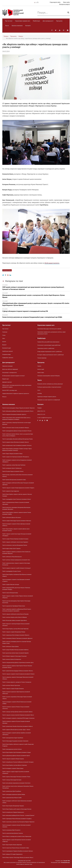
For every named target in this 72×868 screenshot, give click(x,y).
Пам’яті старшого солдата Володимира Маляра (14, 632)
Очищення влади (6, 354)
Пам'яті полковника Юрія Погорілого (11, 830)
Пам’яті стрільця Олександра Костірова (12, 780)
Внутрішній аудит (7, 348)
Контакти (28, 26)
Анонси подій (41, 369)
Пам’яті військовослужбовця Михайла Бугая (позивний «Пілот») (18, 411)
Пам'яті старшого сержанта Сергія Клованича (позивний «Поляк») (18, 674)
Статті (39, 390)
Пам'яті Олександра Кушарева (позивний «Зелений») (15, 741)
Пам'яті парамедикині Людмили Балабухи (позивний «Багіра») (18, 851)
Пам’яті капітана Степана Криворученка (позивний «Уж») (16, 560)
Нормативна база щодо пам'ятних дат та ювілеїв (49, 329)
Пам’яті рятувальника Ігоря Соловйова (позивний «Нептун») (17, 445)
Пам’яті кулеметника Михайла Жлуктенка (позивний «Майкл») (17, 726)
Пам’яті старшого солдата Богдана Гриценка (13, 689)
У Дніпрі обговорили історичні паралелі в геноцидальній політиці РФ (36, 310)
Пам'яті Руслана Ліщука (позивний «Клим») (13, 471)
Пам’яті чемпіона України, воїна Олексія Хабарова (15, 617)
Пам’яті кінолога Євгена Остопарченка (12, 659)
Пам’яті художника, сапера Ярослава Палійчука (14, 465)
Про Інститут (9, 21)
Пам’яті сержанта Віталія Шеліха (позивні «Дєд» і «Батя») (16, 730)
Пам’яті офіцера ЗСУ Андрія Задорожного (12, 854)
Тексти (7, 26)
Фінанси (4, 397)
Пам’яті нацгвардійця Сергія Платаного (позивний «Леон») (17, 499)
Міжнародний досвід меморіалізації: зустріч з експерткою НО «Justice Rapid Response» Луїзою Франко (36, 295)
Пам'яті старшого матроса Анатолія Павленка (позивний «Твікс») (18, 715)
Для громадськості (48, 21)
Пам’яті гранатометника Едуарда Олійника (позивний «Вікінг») (18, 671)
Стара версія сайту (55, 2)
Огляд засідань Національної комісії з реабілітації (50, 352)
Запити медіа (41, 372)
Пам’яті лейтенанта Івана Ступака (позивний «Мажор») (16, 428)
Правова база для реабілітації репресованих (48, 342)
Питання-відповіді (42, 358)
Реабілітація (36, 21)
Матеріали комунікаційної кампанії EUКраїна (49, 376)
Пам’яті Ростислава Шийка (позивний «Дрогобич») (15, 620)
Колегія (4, 342)
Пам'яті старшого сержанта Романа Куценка (13, 759)
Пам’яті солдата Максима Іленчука (11, 584)
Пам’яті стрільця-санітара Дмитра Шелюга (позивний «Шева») (17, 712)
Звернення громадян (7, 366)
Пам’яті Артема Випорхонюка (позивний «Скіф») (14, 480)
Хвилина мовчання (17, 26)
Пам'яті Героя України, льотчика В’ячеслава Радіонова (15, 629)
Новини (21, 36)
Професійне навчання (8, 358)
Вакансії (4, 345)
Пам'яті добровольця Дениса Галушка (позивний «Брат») (16, 756)
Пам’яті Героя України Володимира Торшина (13, 806)
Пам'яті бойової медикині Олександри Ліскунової (14, 656)
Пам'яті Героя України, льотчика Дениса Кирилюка (15, 765)
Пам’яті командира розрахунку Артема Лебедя (14, 794)
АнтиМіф (40, 393)
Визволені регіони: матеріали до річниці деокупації (50, 384)
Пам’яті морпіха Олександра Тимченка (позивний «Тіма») (16, 777)
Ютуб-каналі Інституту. (52, 263)
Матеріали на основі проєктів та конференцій (49, 400)
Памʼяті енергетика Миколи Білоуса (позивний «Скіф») (16, 848)
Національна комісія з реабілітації (46, 348)
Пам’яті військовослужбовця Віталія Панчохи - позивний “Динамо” (18, 815)
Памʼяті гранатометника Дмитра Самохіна (13, 833)
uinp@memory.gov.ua (46, 418)
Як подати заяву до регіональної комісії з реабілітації (51, 355)
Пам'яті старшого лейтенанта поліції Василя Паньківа (15, 614)
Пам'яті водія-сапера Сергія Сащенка (11, 548)
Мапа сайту (66, 2)
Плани (4, 335)
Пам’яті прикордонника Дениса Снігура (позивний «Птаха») (17, 431)
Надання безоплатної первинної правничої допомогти (16, 393)
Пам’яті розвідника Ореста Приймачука (12, 468)
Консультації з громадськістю (9, 372)
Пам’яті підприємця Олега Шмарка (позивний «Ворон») (16, 635)
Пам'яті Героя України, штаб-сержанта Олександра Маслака (17, 809)
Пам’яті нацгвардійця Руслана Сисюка (12, 571)
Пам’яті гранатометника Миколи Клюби (12, 798)
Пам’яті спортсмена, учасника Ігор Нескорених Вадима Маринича (18, 822)
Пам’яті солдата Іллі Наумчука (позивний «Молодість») (16, 457)
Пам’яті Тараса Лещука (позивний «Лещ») (12, 454)
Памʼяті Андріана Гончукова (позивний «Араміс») (14, 414)
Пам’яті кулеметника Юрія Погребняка (12, 791)
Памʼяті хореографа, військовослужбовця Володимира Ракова (17, 439)
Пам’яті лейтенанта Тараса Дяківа (10, 646)
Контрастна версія (64, 4)
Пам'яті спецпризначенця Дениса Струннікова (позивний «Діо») (18, 662)
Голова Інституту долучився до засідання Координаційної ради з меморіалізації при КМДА (36, 316)
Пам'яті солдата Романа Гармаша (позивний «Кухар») (15, 539)
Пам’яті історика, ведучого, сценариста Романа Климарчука (17, 682)
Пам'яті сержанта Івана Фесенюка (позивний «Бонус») (16, 442)
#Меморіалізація (7, 270)
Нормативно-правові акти (23, 21)
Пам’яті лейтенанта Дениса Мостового (12, 517)
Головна (6, 36)
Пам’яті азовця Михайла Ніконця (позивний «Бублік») (15, 650)
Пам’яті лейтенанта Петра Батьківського (12, 557)
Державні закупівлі (7, 382)
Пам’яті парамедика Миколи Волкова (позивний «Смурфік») (17, 819)
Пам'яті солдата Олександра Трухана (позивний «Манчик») (17, 521)
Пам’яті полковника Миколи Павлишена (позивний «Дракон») (17, 638)
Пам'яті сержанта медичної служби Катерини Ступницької (16, 568)
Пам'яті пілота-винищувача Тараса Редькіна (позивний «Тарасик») (18, 408)
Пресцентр (59, 21)
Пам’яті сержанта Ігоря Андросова (11, 491)
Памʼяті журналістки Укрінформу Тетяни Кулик (14, 606)
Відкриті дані (6, 379)
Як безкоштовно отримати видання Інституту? (14, 376)
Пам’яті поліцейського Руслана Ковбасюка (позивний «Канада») (18, 762)
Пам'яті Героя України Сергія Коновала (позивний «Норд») (17, 752)
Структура (5, 332)
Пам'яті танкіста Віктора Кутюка (10, 593)
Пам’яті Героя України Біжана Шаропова (12, 845)
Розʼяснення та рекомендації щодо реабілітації (49, 345)
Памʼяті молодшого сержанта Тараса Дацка (13, 768)
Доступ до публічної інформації (10, 369)
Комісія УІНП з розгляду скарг (10, 390)
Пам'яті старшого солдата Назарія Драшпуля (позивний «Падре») (18, 488)
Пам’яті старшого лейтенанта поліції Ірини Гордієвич (15, 542)
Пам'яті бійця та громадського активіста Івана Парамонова (17, 836)
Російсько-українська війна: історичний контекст (49, 387)
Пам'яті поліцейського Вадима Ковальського (13, 812)
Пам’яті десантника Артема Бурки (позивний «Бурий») (15, 653)
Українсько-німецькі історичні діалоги (47, 397)
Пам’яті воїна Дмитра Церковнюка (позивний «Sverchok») (16, 783)
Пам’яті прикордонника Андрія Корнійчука (13, 738)
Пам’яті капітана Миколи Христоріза (11, 685)
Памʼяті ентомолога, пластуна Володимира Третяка (15, 545)
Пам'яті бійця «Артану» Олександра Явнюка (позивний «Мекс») (18, 857)
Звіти (4, 338)
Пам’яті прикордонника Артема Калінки (12, 749)
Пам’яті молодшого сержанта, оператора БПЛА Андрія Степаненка (18, 718)
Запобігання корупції (8, 351)
